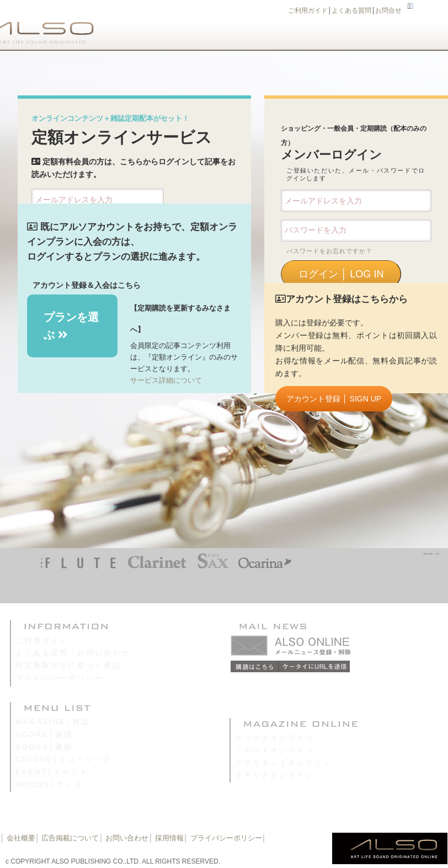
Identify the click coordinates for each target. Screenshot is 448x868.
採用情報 (169, 838)
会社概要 (21, 838)
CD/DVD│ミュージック (64, 759)
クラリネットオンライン (284, 763)
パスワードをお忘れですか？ (329, 251)
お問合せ (388, 10)
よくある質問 (351, 10)
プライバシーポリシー (60, 678)
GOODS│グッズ (49, 784)
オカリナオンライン (275, 775)
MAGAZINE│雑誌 (53, 722)
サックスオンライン (275, 738)
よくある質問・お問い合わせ (73, 653)
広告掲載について (70, 838)
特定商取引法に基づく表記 (68, 665)
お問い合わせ (126, 838)
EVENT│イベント (52, 772)
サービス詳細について (166, 380)
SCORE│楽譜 (44, 734)
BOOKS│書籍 (44, 747)
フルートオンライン (275, 750)
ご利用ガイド (308, 10)
